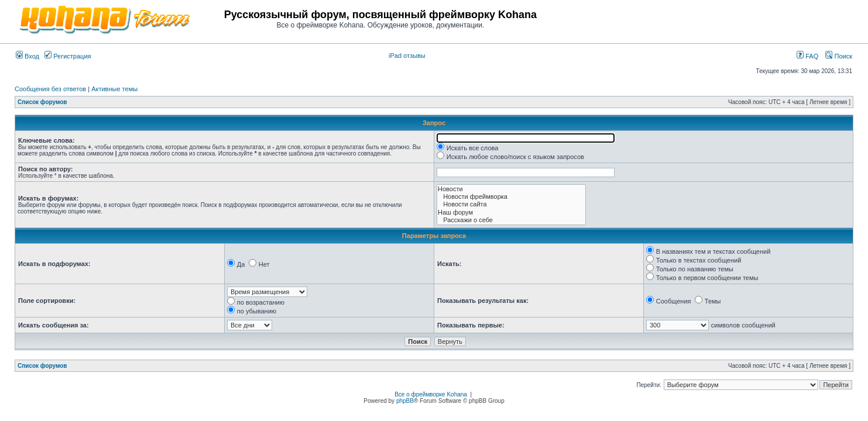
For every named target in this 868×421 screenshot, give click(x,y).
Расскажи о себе (511, 220)
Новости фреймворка (511, 197)
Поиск (839, 56)
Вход (28, 56)
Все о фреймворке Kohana (431, 394)
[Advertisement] (715, 19)
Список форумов (42, 102)
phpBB (405, 401)
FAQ (807, 56)
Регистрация (68, 56)
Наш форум (511, 213)
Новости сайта (511, 204)
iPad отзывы (407, 56)
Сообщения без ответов (50, 89)
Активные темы (114, 89)
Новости (511, 189)
